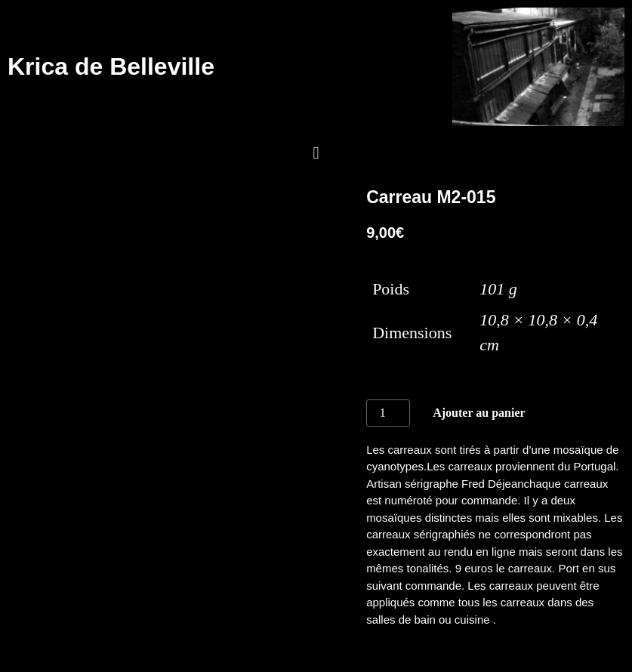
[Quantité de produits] (388, 413)
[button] (316, 154)
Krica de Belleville (111, 66)
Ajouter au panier (479, 413)
